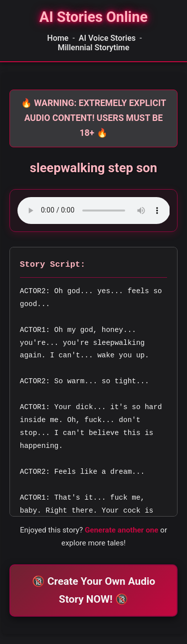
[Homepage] (93, 17)
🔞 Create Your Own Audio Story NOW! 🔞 (93, 590)
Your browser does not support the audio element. (94, 211)
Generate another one (122, 530)
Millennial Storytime (94, 48)
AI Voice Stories (107, 38)
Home (58, 38)
